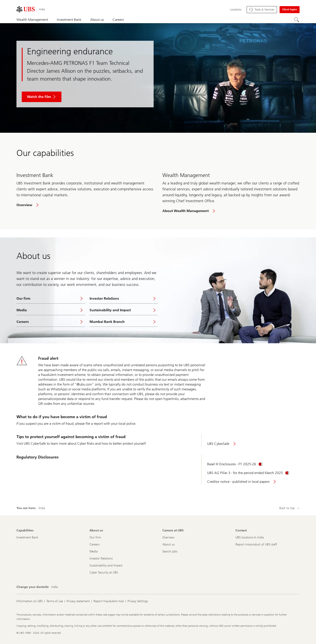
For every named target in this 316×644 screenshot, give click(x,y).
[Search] (297, 20)
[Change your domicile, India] (55, 587)
